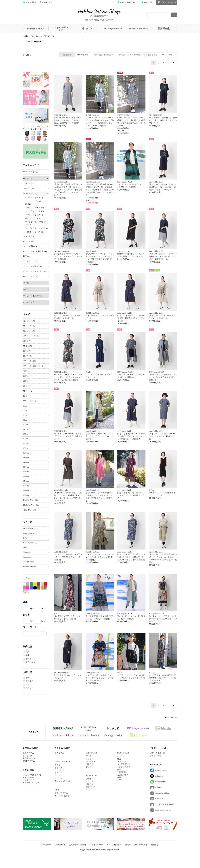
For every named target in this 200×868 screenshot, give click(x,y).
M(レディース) (29, 326)
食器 (119, 759)
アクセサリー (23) (31, 261)
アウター (58, 765)
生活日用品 (122, 772)
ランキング (27, 756)
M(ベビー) (27, 391)
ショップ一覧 (156, 756)
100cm (26, 425)
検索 (174, 15)
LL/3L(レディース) (31, 505)
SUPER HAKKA (36, 29)
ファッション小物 (62, 781)
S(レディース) (29, 321)
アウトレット (31, 662)
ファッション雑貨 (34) (32, 266)
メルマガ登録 (28, 778)
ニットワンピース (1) (34, 215)
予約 (28, 678)
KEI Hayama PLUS (113, 29)
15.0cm (26, 467)
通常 (28, 655)
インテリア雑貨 (124, 767)
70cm (25, 411)
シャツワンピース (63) (34, 211)
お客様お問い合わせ (78, 845)
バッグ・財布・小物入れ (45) (35, 251)
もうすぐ (30, 681)
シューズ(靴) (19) (30, 246)
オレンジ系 (42, 588)
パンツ (57, 776)
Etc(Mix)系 (46, 588)
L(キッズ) (27, 351)
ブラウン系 (39, 584)
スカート (58, 773)
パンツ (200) (28, 241)
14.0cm (26, 462)
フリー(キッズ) (29, 361)
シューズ (58, 778)
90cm (25, 420)
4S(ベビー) (28, 371)
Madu (164, 29)
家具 (119, 769)
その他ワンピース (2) (34, 232)
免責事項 (155, 845)
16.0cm (26, 472)
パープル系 (28, 588)
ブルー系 (31, 588)
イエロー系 (35, 584)
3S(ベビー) (28, 376)
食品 (119, 777)
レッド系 (46, 584)
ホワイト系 (24, 584)
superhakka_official (162, 793)
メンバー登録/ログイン (127, 2)
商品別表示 (67, 55)
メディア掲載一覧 (157, 753)
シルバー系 (24, 592)
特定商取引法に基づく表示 (136, 845)
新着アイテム (28, 753)
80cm (25, 415)
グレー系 (28, 584)
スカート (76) (29, 236)
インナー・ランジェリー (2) (35, 271)
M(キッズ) (27, 346)
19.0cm (26, 490)
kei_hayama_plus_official (164, 804)
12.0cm (26, 453)
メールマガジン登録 (29, 2)
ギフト (120, 780)
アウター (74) (29, 183)
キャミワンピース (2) (34, 198)
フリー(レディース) (31, 336)
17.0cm (26, 476)
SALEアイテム (29, 761)
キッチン (121, 756)
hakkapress (159, 776)
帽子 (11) (27, 256)
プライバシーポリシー (99, 845)
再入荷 (29, 688)
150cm (26, 448)
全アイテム (59, 753)
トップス (58, 768)
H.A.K (87, 29)
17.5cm (26, 481)
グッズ (89, 767)
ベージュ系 (42, 584)
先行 (28, 652)
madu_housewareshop (163, 810)
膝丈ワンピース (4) (33, 218)
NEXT (174, 63)
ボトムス (90, 764)
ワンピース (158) (30, 193)
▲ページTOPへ (171, 717)
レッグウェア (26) (31, 276)
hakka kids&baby (139, 29)
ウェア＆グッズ (124, 764)
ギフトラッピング (62, 796)
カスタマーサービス (31, 783)
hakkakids (159, 787)
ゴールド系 (28, 592)
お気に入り (147, 2)
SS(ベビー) (28, 381)
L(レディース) (29, 331)
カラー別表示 (83, 55)
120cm (26, 434)
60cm (25, 406)
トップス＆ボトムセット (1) (37, 228)
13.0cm (26, 458)
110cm (26, 429)
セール (29, 659)
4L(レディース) (29, 510)
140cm (26, 443)
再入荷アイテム (29, 758)
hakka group (46, 845)
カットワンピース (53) (34, 208)
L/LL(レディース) (30, 500)
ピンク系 (24, 588)
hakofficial (159, 799)
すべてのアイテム (31, 172)
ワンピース (59, 770)
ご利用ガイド (46, 2)
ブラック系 (35, 588)
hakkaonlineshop (161, 770)
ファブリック (123, 761)
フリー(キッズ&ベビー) (33, 366)
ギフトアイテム (61, 793)
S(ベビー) (27, 386)
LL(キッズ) (28, 356)
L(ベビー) (27, 396)
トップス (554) (29, 188)
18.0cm (26, 486)
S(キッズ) (27, 341)
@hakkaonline (160, 782)
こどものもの (123, 775)
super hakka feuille (61, 29)
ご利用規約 (117, 845)
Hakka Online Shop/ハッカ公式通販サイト (100, 13)
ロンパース (91, 787)
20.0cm (26, 495)
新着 (28, 685)
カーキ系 (39, 588)
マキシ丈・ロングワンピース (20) (36, 223)
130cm (26, 439)
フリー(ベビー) (29, 401)
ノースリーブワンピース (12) (35, 203)
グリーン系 (31, 584)
